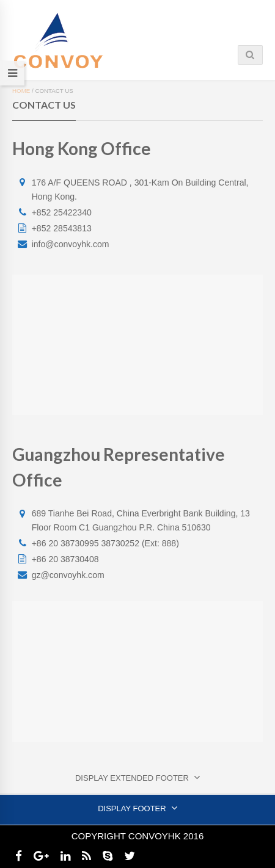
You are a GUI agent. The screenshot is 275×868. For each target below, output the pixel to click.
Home (21, 91)
